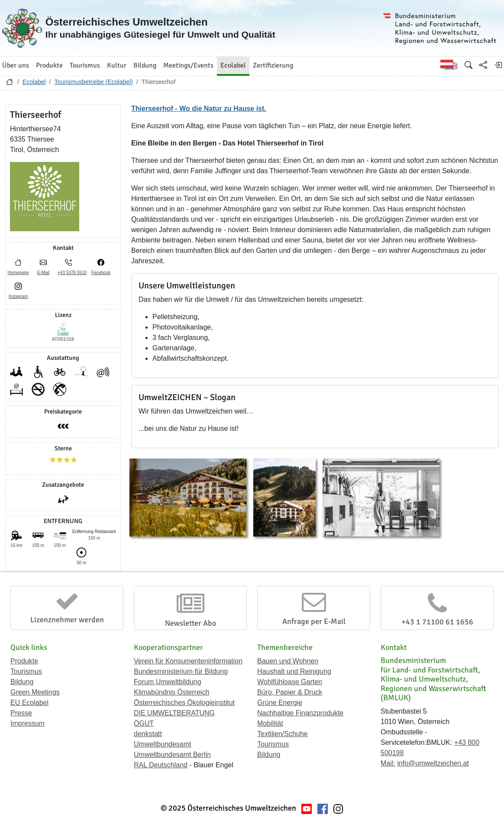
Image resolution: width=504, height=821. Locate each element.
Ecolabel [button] (233, 65)
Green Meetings (35, 692)
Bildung (22, 682)
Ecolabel (34, 82)
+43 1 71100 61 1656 (437, 622)
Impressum (27, 723)
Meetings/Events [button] (188, 65)
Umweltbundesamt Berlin (172, 755)
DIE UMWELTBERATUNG (174, 713)
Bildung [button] (145, 65)
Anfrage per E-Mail (314, 621)
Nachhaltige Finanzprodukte (300, 713)
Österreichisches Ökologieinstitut (184, 703)
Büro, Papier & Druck (290, 692)
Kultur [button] (117, 65)
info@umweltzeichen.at (433, 763)
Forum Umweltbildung (168, 682)
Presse (21, 713)
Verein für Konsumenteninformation (188, 661)
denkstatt (148, 734)
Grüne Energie (280, 703)
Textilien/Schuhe (283, 734)
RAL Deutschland (161, 765)
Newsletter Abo (191, 623)
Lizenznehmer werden (67, 620)
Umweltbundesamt (163, 744)
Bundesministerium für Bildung (181, 671)
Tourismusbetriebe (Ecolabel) (93, 82)
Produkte (24, 661)
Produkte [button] (49, 65)
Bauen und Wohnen (288, 661)
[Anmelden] (498, 65)
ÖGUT (144, 723)
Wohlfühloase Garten (290, 682)
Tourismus (26, 671)
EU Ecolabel (29, 703)
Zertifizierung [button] (273, 65)
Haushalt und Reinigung (294, 671)
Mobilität (270, 723)
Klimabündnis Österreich (171, 692)
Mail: (388, 763)
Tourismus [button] (85, 65)
